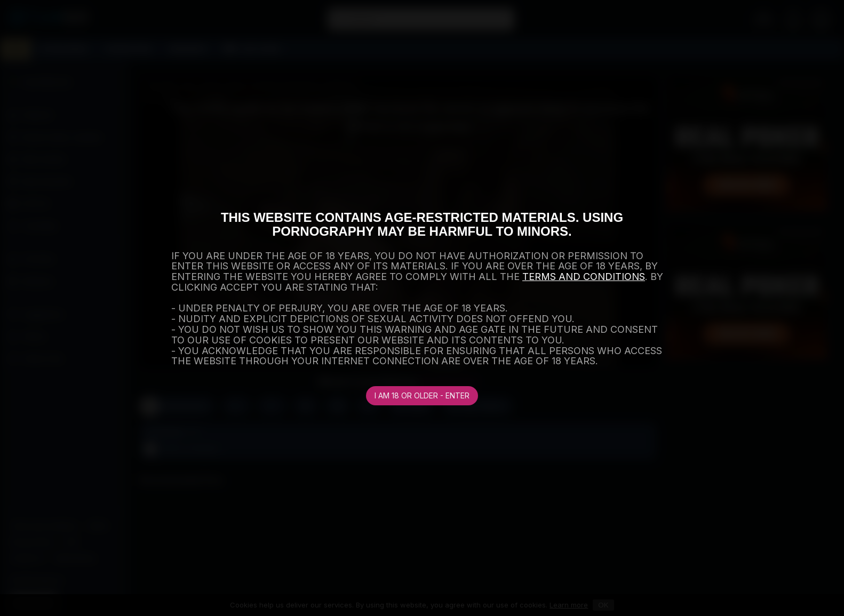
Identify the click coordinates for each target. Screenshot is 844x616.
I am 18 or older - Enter (422, 395)
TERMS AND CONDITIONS (584, 277)
